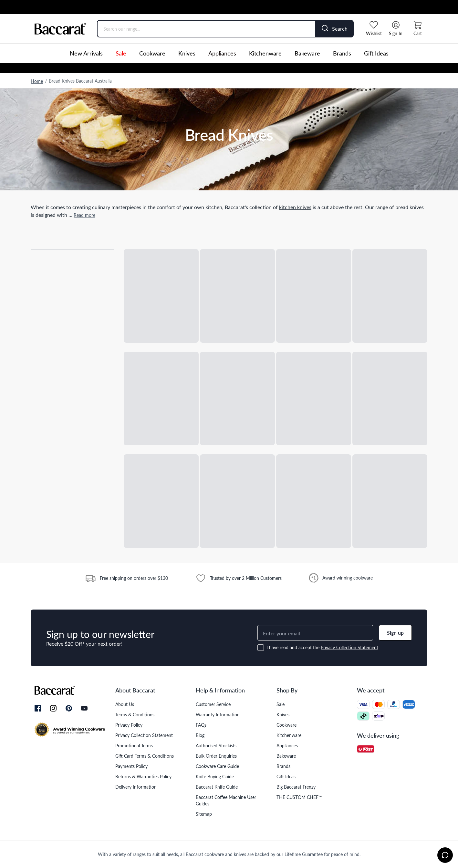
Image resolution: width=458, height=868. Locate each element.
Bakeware (307, 53)
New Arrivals (86, 53)
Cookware (152, 53)
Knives (187, 53)
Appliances (222, 53)
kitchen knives (295, 207)
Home (37, 81)
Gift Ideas (376, 53)
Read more (84, 215)
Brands (342, 53)
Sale (121, 53)
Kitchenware (265, 53)
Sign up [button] (395, 633)
